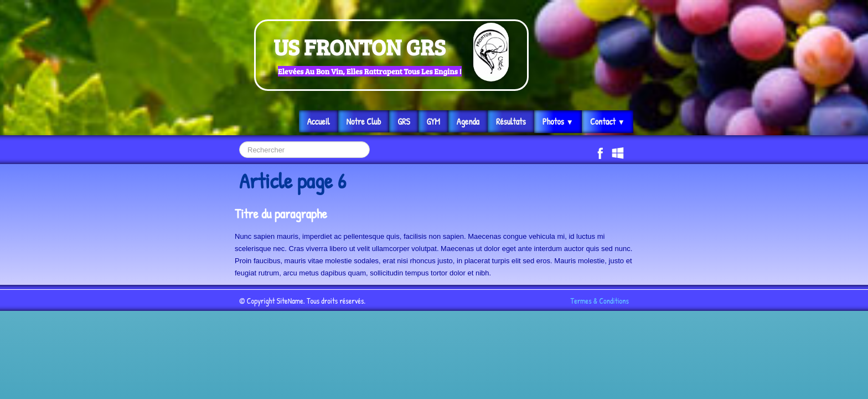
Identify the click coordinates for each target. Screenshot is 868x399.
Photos (558, 121)
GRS (404, 121)
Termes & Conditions (600, 301)
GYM (433, 121)
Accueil (319, 121)
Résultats (511, 121)
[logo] (391, 55)
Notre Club (364, 121)
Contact (608, 121)
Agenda (468, 121)
